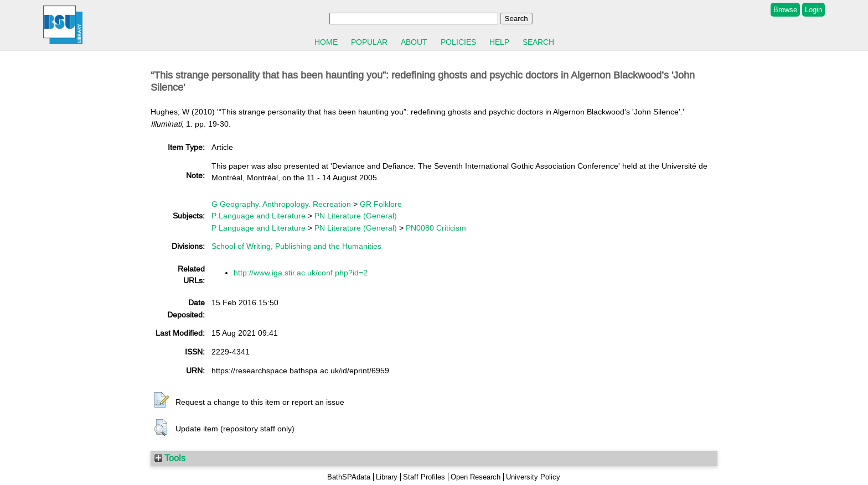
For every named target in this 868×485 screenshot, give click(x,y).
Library (387, 477)
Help (499, 42)
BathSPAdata (349, 477)
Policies (458, 42)
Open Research (476, 477)
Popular (369, 42)
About (414, 42)
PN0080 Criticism (436, 228)
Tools (170, 458)
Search (538, 42)
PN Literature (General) (356, 216)
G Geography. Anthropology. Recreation (281, 204)
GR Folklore (381, 204)
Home (326, 42)
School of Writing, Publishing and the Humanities (296, 246)
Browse (785, 10)
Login (813, 10)
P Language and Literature (259, 216)
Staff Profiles (424, 477)
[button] (162, 400)
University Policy (533, 477)
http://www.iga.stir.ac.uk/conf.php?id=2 (301, 273)
